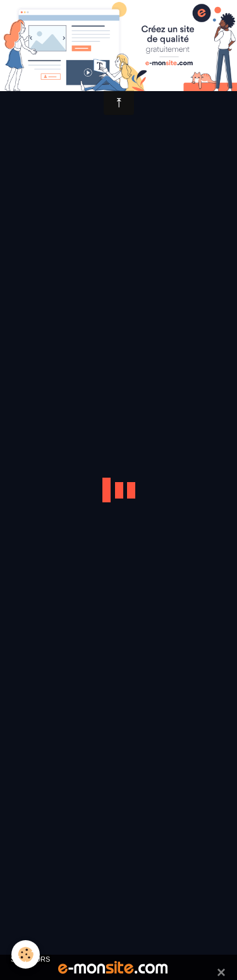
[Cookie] (26, 954)
